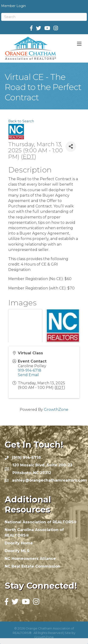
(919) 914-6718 (26, 458)
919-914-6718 (30, 370)
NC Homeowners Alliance (30, 559)
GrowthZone (56, 410)
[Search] (44, 17)
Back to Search (21, 121)
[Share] (71, 147)
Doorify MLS (17, 551)
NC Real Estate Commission (33, 566)
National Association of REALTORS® (41, 522)
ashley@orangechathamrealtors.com (49, 480)
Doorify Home (19, 543)
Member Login (13, 6)
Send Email (28, 375)
